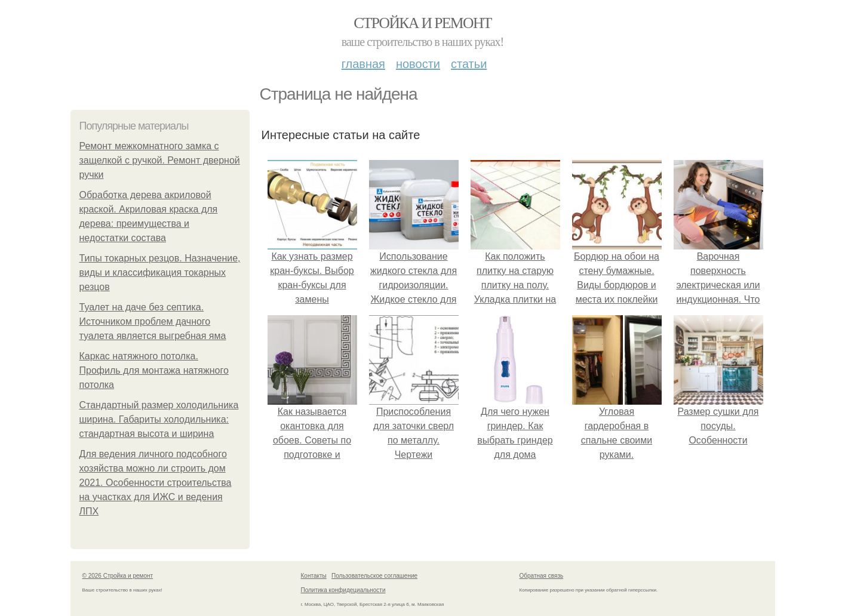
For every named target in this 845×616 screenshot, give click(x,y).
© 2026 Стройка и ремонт (118, 576)
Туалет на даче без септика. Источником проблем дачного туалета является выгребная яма (153, 321)
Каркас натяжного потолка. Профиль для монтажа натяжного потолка (154, 370)
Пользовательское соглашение (374, 576)
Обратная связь (542, 576)
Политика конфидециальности (343, 590)
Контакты (314, 576)
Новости (418, 64)
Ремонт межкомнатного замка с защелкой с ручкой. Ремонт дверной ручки (160, 160)
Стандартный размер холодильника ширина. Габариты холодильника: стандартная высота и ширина (159, 419)
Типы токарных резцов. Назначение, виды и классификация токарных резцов (160, 272)
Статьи (469, 64)
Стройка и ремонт (422, 23)
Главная (363, 64)
